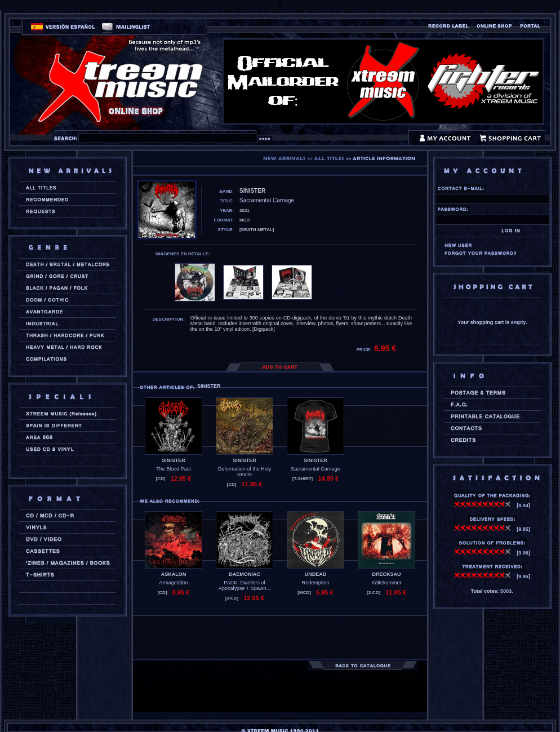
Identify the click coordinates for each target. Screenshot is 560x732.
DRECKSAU (386, 574)
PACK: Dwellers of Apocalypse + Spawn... (245, 585)
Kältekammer (386, 583)
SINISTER (174, 460)
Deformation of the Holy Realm (245, 472)
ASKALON (174, 574)
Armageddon (174, 583)
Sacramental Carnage (315, 469)
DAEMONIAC (245, 574)
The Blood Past (174, 469)
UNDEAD (316, 574)
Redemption (316, 583)
